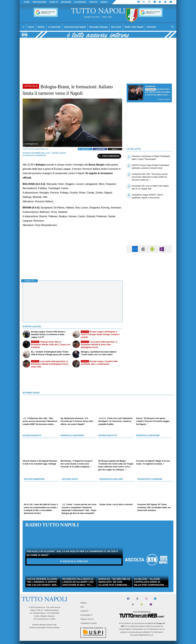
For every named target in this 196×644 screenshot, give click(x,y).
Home (27, 2)
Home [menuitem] (31, 27)
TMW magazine (40, 2)
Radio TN (54, 2)
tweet (115, 149)
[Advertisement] (149, 276)
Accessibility (87, 615)
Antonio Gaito (52, 625)
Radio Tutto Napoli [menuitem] (134, 27)
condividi (100, 149)
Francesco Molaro (53, 628)
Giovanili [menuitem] (151, 27)
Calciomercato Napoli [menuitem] (75, 27)
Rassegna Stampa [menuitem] (99, 27)
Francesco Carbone (34, 155)
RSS (82, 607)
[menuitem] (23, 27)
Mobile (84, 603)
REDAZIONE (66, 2)
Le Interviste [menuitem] (54, 27)
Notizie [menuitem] (41, 27)
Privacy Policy (87, 619)
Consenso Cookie (89, 623)
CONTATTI (93, 2)
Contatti (85, 611)
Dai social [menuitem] (116, 27)
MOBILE (104, 2)
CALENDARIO (80, 2)
